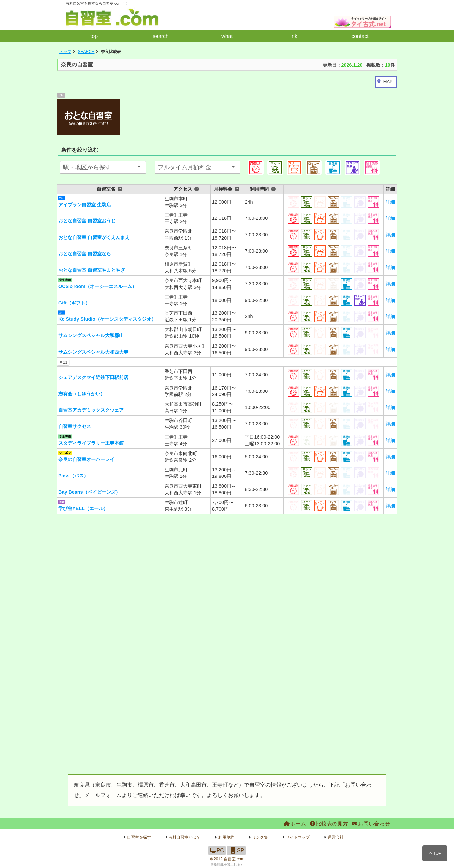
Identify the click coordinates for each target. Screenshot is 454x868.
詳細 (390, 202)
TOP (435, 853)
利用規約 (226, 837)
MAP (388, 82)
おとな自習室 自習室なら (85, 254)
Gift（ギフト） (74, 303)
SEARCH (86, 52)
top (94, 36)
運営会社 (336, 837)
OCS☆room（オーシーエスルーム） (98, 286)
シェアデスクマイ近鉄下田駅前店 (93, 377)
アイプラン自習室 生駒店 (85, 205)
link (293, 36)
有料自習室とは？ (184, 837)
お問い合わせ (371, 824)
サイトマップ (298, 837)
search (161, 36)
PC (217, 851)
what (227, 36)
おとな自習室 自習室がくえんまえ (94, 237)
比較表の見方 (329, 824)
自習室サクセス (75, 426)
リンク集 (260, 837)
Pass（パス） (73, 476)
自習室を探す (139, 837)
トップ (65, 52)
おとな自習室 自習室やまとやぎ (92, 270)
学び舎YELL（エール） (83, 508)
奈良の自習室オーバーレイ (86, 459)
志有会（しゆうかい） (82, 394)
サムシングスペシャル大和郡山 (91, 335)
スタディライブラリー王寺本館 (91, 443)
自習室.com (234, 859)
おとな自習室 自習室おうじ (87, 221)
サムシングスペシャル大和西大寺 (93, 352)
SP (236, 851)
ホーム (295, 824)
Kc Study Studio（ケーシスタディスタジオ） (107, 319)
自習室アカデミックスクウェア (91, 410)
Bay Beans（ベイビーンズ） (89, 492)
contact (360, 36)
